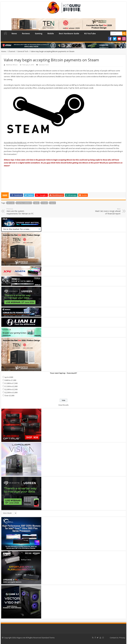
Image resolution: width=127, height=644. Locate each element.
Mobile (51, 33)
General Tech (23, 51)
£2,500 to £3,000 (11, 392)
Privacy (122, 638)
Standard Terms (48, 638)
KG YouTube (90, 33)
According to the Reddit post (15, 142)
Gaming (39, 33)
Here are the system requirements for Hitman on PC (20, 211)
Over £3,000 (9, 395)
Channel (12, 51)
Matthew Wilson (12, 65)
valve (53, 203)
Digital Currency (24, 203)
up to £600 (9, 377)
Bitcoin (11, 203)
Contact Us (114, 638)
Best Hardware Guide (69, 33)
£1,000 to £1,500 (11, 383)
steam (45, 203)
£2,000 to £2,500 (11, 389)
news (37, 203)
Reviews (26, 33)
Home (5, 33)
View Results (63, 405)
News (14, 33)
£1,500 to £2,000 (11, 386)
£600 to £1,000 (10, 380)
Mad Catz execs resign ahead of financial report (107, 211)
